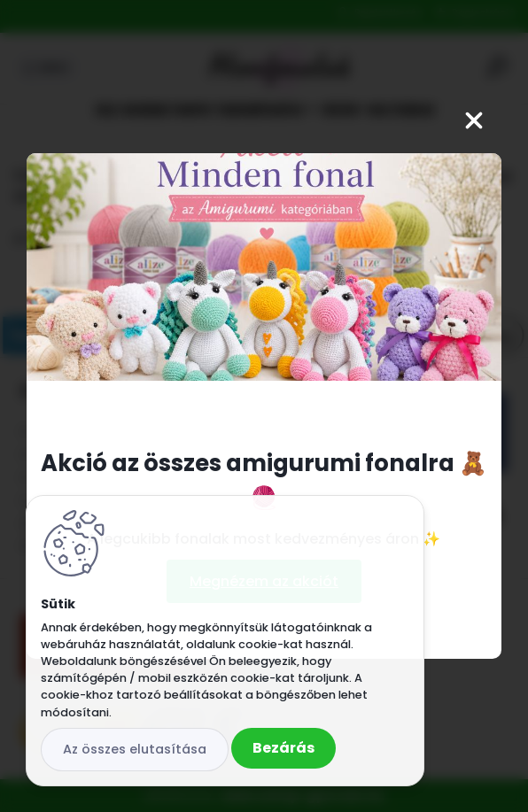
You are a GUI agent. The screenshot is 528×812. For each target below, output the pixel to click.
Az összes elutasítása (135, 749)
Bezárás (283, 748)
